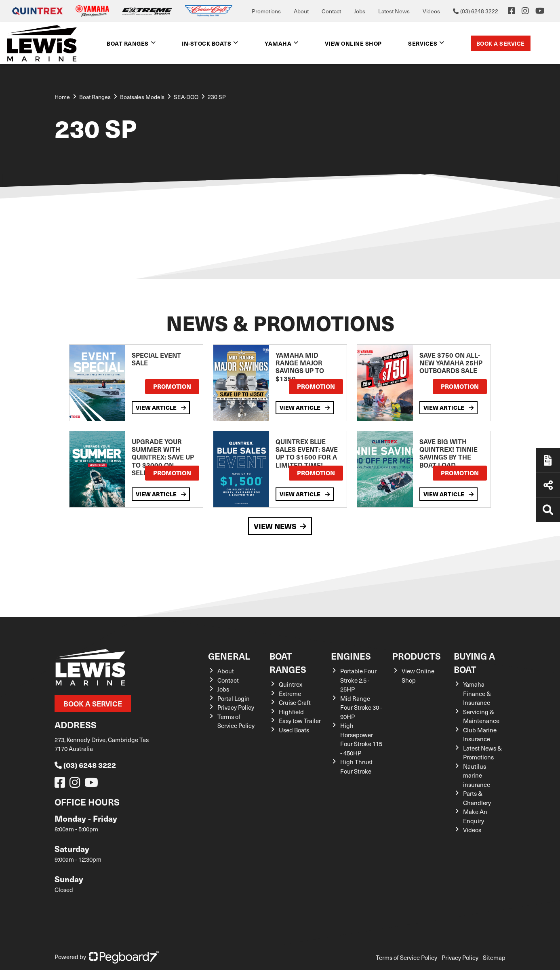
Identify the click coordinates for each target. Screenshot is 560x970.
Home (62, 97)
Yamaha (278, 43)
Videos (431, 11)
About (301, 11)
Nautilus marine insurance (477, 775)
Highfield (291, 712)
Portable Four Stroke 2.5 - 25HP (358, 680)
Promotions (266, 11)
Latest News (394, 11)
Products (417, 656)
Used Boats (294, 730)
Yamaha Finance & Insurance (477, 693)
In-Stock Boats (206, 43)
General (229, 656)
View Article (161, 407)
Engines (351, 656)
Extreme (290, 694)
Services (423, 43)
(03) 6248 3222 (85, 765)
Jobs (360, 11)
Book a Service (501, 43)
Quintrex (291, 684)
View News (280, 526)
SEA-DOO (186, 97)
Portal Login (234, 698)
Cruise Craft (295, 702)
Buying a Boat (474, 662)
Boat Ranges (128, 43)
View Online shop (353, 43)
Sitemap (494, 957)
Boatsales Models (142, 97)
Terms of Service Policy (406, 957)
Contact (331, 11)
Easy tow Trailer (300, 721)
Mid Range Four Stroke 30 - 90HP (361, 707)
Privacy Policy (236, 707)
